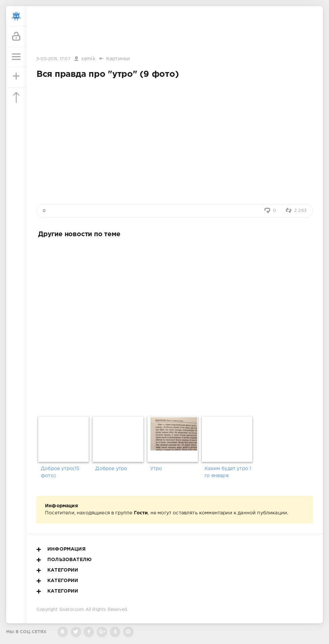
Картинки (118, 59)
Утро (156, 469)
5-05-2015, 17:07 (53, 59)
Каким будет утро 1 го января (228, 472)
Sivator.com (72, 610)
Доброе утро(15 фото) (60, 472)
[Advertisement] (175, 31)
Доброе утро (111, 469)
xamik (88, 59)
